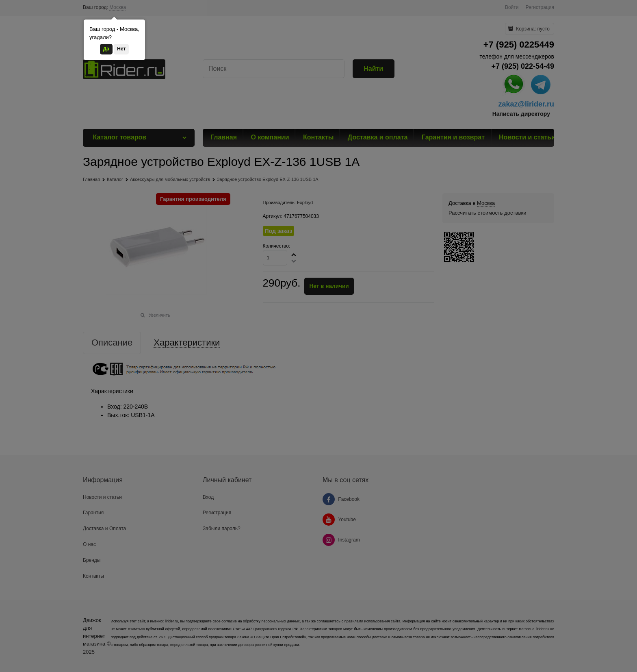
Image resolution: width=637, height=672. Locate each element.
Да (106, 49)
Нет (121, 49)
